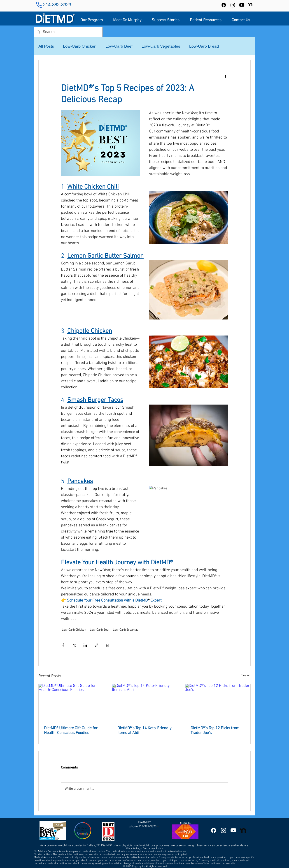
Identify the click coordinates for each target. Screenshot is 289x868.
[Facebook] (224, 5)
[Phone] (39, 5)
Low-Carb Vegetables (161, 46)
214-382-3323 (57, 5)
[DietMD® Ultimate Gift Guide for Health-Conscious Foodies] (71, 702)
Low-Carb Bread (204, 46)
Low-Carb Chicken (80, 46)
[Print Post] (107, 645)
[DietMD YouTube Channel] (242, 5)
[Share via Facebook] (63, 645)
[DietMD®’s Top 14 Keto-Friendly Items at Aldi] (145, 702)
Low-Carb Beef (119, 46)
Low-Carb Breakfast (126, 630)
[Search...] (68, 32)
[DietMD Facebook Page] (214, 830)
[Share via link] (96, 645)
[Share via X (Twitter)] (74, 645)
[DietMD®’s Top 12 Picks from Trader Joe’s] (218, 702)
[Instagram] (233, 5)
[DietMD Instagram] (224, 830)
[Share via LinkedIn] (85, 645)
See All (246, 675)
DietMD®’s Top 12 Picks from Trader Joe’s (215, 731)
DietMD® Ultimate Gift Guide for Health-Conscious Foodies (71, 731)
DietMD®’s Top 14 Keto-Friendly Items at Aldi (144, 731)
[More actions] (225, 76)
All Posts (46, 46)
